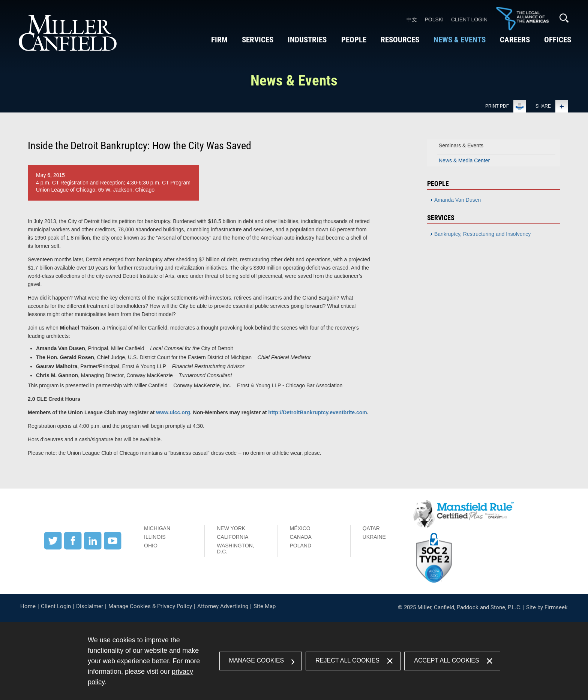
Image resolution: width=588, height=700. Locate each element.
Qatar (371, 528)
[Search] (564, 18)
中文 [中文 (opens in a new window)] (412, 19)
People (353, 40)
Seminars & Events (461, 145)
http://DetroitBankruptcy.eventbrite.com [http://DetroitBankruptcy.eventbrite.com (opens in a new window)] (317, 412)
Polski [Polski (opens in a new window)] (434, 19)
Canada (300, 537)
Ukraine (374, 537)
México (300, 528)
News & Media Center (464, 160)
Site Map (265, 606)
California (232, 537)
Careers (514, 40)
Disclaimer (90, 606)
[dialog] (294, 661)
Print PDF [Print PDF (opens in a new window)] (497, 106)
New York (231, 528)
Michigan (157, 528)
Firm (219, 40)
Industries (307, 40)
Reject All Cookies (347, 660)
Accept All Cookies (446, 660)
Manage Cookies (257, 660)
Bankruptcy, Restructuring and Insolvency (482, 234)
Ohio (151, 546)
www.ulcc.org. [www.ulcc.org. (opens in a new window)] (174, 412)
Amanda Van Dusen (457, 200)
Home (28, 606)
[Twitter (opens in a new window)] (53, 548)
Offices (557, 40)
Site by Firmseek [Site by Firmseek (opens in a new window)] (547, 607)
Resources (400, 40)
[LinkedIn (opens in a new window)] (93, 548)
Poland (300, 546)
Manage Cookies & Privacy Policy (150, 606)
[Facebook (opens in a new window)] (73, 548)
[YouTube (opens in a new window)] (113, 548)
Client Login (469, 19)
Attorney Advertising (223, 606)
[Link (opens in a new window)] (522, 29)
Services (257, 40)
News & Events (459, 40)
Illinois (155, 537)
